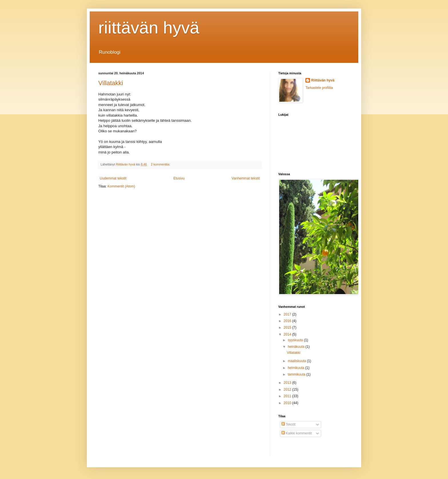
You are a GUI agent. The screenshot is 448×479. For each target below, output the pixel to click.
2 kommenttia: (161, 164)
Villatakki (111, 83)
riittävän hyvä (149, 28)
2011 (288, 396)
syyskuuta (296, 340)
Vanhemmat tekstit (246, 178)
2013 (288, 383)
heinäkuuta (297, 347)
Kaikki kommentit (297, 433)
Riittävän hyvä (323, 80)
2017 (288, 314)
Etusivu (179, 178)
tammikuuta (297, 374)
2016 (288, 321)
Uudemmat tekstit (113, 178)
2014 (288, 334)
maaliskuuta (297, 361)
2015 (288, 328)
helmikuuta (296, 368)
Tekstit (288, 424)
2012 (288, 390)
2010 (288, 403)
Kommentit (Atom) (121, 186)
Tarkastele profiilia (319, 88)
